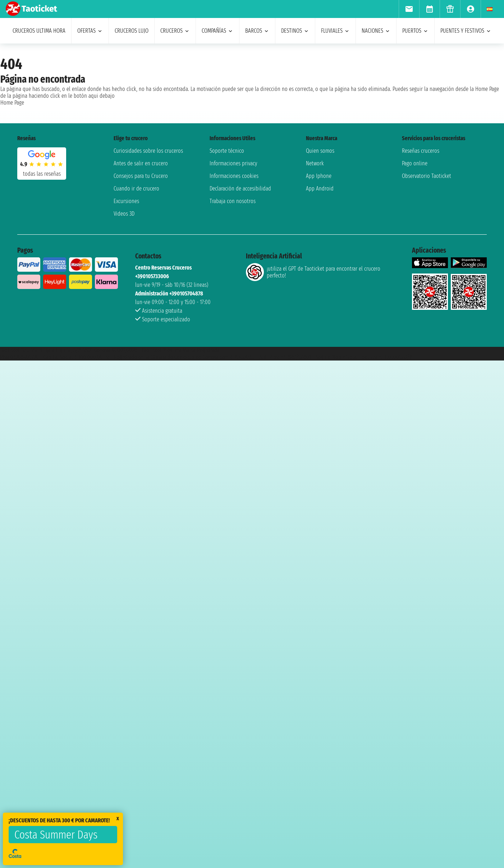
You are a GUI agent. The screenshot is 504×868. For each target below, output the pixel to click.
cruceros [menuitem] (175, 31)
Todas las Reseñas (42, 174)
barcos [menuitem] (257, 31)
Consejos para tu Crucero (141, 176)
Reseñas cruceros (421, 151)
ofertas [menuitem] (90, 31)
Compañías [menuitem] (217, 31)
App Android (320, 189)
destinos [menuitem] (295, 31)
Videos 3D (124, 214)
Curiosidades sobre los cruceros (148, 151)
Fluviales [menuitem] (335, 31)
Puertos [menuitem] (415, 31)
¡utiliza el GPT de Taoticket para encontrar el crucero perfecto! (313, 272)
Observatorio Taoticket (427, 176)
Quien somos (320, 151)
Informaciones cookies (234, 176)
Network (315, 163)
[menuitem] (409, 9)
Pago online (415, 163)
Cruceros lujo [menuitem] (132, 31)
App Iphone (319, 176)
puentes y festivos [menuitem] (466, 31)
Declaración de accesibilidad (240, 189)
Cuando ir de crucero (136, 189)
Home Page (12, 103)
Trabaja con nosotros (233, 201)
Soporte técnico (227, 151)
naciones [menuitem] (376, 31)
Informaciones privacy (233, 163)
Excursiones (126, 201)
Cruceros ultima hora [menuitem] (39, 31)
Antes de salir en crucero (141, 163)
